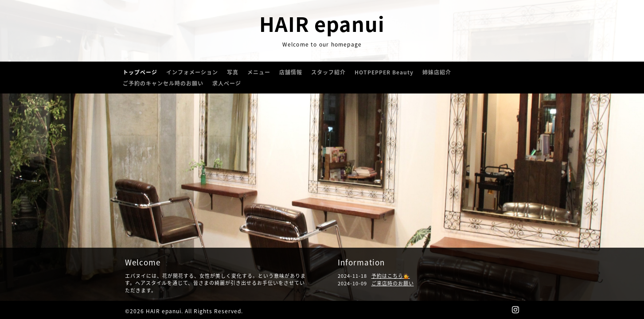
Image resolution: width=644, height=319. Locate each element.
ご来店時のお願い (393, 283)
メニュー (259, 72)
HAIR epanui (322, 23)
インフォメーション (192, 72)
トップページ (140, 72)
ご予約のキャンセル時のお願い (163, 83)
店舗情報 (291, 72)
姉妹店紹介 (437, 72)
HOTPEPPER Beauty (384, 72)
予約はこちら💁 (391, 276)
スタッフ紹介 (328, 72)
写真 (233, 72)
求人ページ (227, 83)
